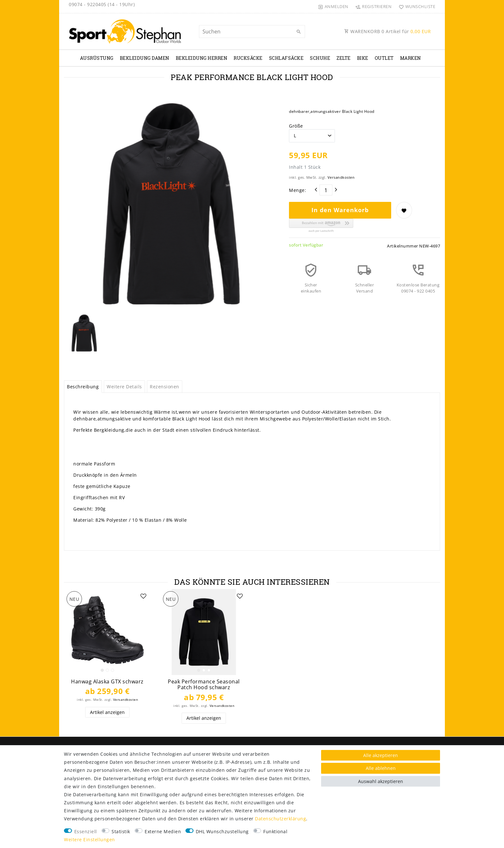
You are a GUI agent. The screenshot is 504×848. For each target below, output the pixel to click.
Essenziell (86, 831)
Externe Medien (163, 831)
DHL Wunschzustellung (222, 831)
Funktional (275, 831)
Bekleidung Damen (145, 58)
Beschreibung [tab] (83, 387)
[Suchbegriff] (252, 32)
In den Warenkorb (340, 210)
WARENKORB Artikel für (387, 31)
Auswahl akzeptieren (381, 781)
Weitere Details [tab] (124, 387)
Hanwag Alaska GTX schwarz (107, 682)
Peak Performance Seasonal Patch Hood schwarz (204, 685)
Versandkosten (341, 177)
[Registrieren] (373, 6)
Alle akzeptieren (381, 755)
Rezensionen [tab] (165, 387)
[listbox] (107, 632)
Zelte (344, 58)
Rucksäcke (248, 58)
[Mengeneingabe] (326, 190)
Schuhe (320, 58)
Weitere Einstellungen (90, 839)
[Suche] (299, 32)
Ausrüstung (97, 58)
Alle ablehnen (381, 768)
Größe (296, 126)
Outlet (384, 58)
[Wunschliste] (415, 6)
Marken (411, 58)
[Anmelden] (333, 6)
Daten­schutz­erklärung (280, 819)
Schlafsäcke (286, 58)
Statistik (121, 831)
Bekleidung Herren (202, 58)
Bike (363, 58)
